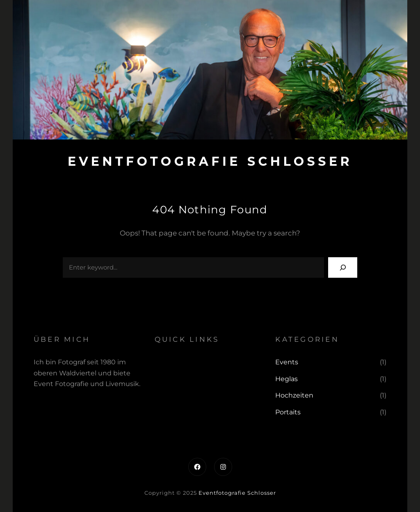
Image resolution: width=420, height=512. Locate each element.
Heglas (286, 379)
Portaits (288, 412)
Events (287, 362)
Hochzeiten (294, 395)
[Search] (343, 267)
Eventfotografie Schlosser (210, 161)
